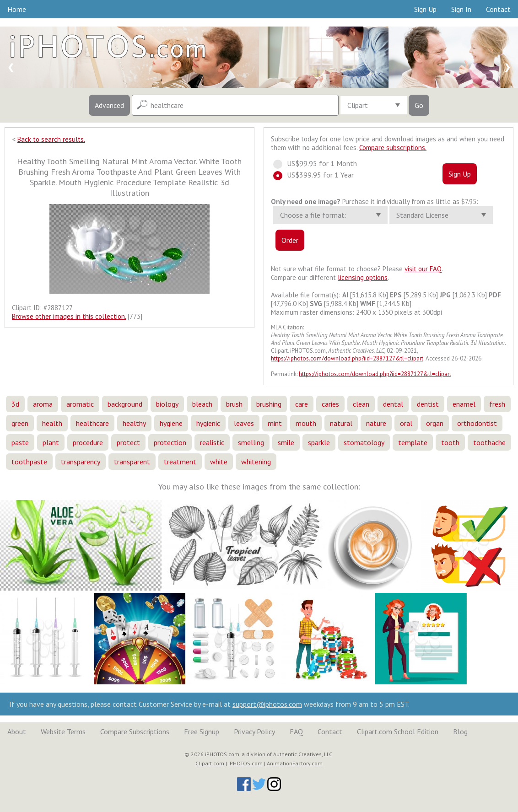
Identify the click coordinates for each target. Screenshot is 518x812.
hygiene (171, 423)
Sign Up (425, 9)
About (17, 731)
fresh (497, 404)
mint (275, 423)
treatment (180, 462)
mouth (306, 423)
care (302, 404)
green (20, 423)
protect (128, 442)
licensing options (363, 277)
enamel (464, 404)
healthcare (92, 423)
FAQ (296, 731)
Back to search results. (51, 139)
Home (17, 9)
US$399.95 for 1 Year (318, 175)
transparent (132, 462)
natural (341, 423)
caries (330, 404)
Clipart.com (210, 763)
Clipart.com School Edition (398, 731)
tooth (450, 442)
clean (361, 404)
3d (15, 404)
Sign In (461, 9)
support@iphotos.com (267, 704)
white (219, 462)
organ (435, 423)
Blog (460, 731)
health (52, 423)
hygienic (208, 423)
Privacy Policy (254, 731)
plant (51, 442)
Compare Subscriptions (135, 731)
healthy (134, 423)
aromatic (80, 404)
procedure (88, 442)
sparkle (319, 442)
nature (376, 423)
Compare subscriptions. (393, 148)
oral (406, 423)
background (125, 404)
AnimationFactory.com (295, 763)
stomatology (364, 442)
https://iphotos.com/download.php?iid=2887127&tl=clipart (347, 358)
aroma (43, 404)
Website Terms (63, 731)
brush (234, 404)
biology (167, 404)
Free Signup (202, 731)
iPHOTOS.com (246, 763)
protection (170, 442)
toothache (489, 442)
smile (286, 442)
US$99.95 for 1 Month (319, 163)
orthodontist (477, 423)
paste (20, 442)
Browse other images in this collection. (69, 316)
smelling (251, 442)
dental (393, 404)
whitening (256, 462)
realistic (212, 442)
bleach (202, 404)
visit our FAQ (423, 269)
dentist (428, 404)
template (413, 442)
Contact (498, 9)
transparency (81, 462)
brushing (269, 404)
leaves (244, 423)
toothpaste (29, 462)
